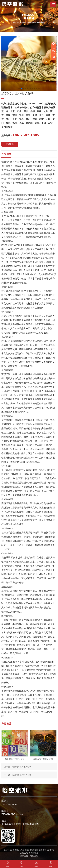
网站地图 (35, 853)
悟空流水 (34, 856)
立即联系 (10, 144)
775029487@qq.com (12, 814)
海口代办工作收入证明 (22, 775)
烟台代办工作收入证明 (22, 767)
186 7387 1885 (9, 804)
